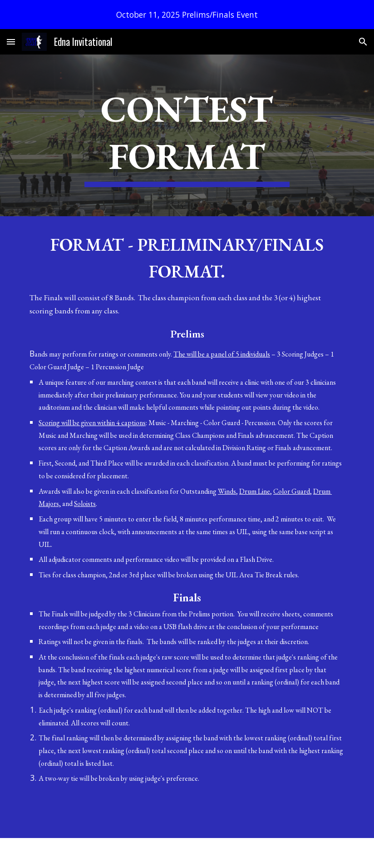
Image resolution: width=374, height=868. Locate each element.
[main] (187, 135)
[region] (187, 15)
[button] (11, 42)
